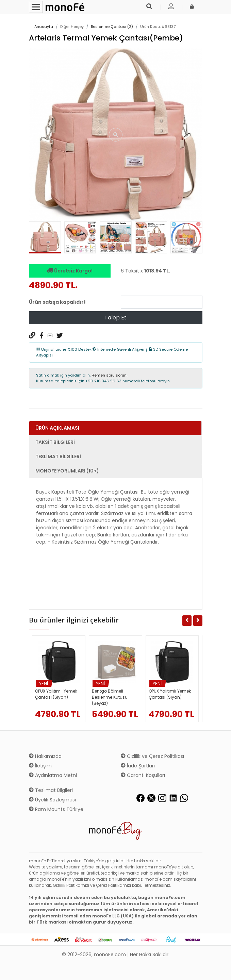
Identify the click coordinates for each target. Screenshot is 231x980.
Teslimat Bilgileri (51, 790)
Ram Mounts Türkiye (56, 809)
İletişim (40, 766)
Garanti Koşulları (143, 775)
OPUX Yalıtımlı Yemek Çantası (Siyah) (56, 694)
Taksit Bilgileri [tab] (55, 442)
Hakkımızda (45, 756)
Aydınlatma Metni (53, 775)
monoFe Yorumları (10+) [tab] (67, 471)
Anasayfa (44, 27)
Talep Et (115, 318)
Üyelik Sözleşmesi (52, 800)
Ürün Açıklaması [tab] (57, 428)
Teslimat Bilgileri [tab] (58, 456)
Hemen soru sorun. (109, 375)
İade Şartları (138, 766)
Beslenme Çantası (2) (112, 27)
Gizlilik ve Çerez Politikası (152, 756)
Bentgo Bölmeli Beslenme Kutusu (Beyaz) (110, 697)
